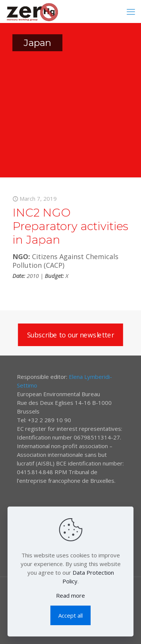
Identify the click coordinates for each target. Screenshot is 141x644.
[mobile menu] (131, 11)
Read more (70, 595)
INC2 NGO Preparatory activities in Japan (70, 226)
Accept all (70, 615)
